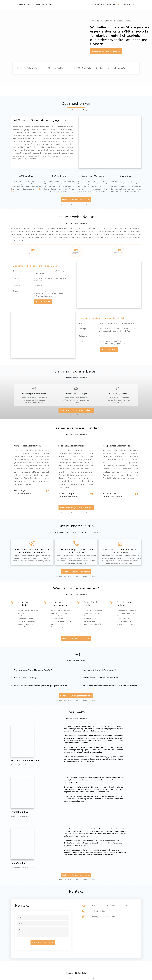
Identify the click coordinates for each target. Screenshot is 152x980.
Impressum (71, 973)
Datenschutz (81, 973)
